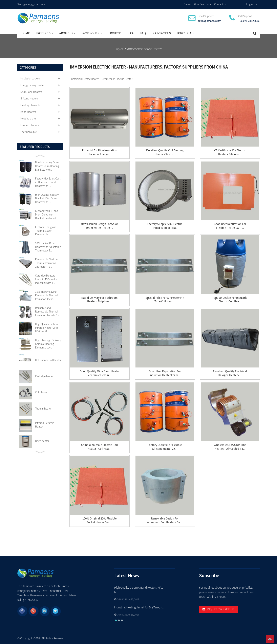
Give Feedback (203, 4)
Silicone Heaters (29, 98)
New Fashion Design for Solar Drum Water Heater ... (99, 225)
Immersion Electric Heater (144, 49)
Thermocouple (29, 131)
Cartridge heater (44, 376)
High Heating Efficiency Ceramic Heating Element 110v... (48, 343)
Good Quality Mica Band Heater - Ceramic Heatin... (100, 373)
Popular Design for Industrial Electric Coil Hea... (230, 299)
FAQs (144, 33)
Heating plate (28, 118)
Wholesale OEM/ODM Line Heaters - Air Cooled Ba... (230, 446)
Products (44, 33)
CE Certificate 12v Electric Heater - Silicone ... (230, 152)
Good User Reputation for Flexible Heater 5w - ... (230, 225)
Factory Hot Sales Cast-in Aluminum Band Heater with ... (48, 182)
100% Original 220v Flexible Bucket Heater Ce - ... (99, 520)
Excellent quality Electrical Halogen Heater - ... (230, 373)
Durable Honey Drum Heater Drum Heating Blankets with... (47, 165)
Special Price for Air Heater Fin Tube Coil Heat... (165, 299)
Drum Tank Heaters (31, 91)
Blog (130, 33)
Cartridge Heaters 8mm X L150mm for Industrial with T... (46, 279)
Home (26, 33)
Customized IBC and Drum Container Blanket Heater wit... (47, 214)
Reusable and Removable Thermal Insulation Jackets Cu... (48, 311)
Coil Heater (41, 392)
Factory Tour (92, 33)
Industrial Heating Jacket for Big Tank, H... (139, 607)
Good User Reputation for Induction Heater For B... (165, 373)
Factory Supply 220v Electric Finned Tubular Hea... (165, 225)
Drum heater (42, 440)
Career (187, 4)
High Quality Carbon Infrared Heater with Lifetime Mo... (46, 327)
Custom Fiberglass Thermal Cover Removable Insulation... (46, 230)
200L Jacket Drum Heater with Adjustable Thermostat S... (48, 246)
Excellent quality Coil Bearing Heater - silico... (165, 152)
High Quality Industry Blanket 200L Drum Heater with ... (47, 198)
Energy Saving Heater (32, 84)
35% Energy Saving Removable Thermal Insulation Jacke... (47, 295)
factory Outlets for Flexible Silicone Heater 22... (165, 446)
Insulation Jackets (30, 78)
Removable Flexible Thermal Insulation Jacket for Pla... (46, 262)
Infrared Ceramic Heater (45, 424)
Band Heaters (28, 111)
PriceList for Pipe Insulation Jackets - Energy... (100, 152)
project (115, 33)
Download (185, 33)
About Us (67, 33)
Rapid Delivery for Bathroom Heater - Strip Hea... (99, 299)
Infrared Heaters (30, 125)
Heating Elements (30, 105)
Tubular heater (43, 408)
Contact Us (220, 4)
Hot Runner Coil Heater (48, 359)
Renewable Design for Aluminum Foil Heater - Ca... (165, 520)
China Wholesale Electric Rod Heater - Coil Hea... (99, 446)
